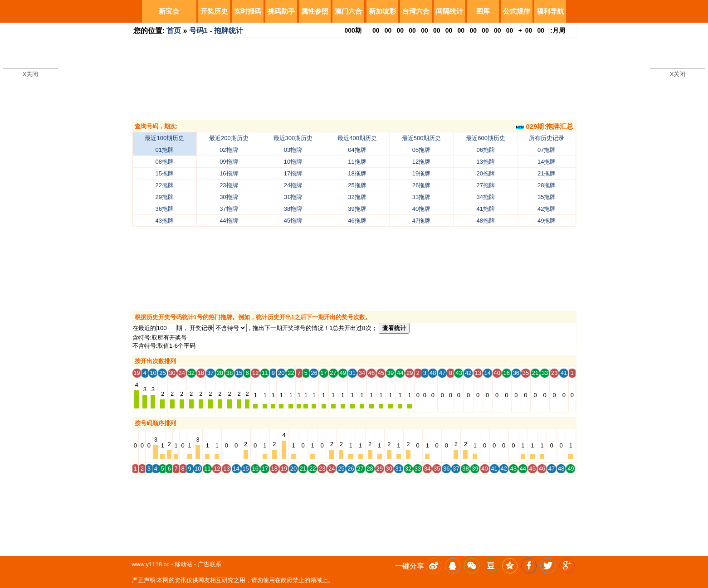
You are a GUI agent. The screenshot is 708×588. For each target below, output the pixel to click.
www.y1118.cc (151, 564)
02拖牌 (229, 150)
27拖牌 (485, 185)
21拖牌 (547, 173)
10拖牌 (293, 162)
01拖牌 (165, 150)
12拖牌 (421, 162)
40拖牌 (421, 209)
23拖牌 (229, 185)
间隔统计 (449, 11)
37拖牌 (229, 209)
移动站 (183, 564)
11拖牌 (357, 162)
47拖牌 (421, 221)
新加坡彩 (382, 11)
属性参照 (315, 11)
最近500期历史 (422, 138)
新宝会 (169, 11)
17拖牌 (293, 173)
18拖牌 (357, 173)
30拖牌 (229, 197)
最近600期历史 (486, 138)
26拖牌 (421, 185)
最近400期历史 (357, 138)
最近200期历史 (229, 138)
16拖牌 (229, 173)
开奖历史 (214, 11)
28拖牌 (547, 185)
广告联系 (210, 564)
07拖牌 (547, 150)
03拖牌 (293, 150)
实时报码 (248, 11)
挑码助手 (281, 11)
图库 (483, 11)
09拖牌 (229, 162)
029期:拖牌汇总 (544, 126)
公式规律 (517, 11)
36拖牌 (165, 209)
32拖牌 (357, 197)
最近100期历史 (164, 138)
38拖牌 (293, 209)
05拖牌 (421, 150)
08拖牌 (165, 162)
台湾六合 (416, 11)
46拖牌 (357, 221)
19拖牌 (421, 173)
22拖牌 (165, 185)
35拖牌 (547, 197)
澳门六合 (348, 11)
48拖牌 (485, 221)
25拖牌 (357, 185)
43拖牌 (165, 221)
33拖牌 (421, 197)
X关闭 (31, 74)
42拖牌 (547, 209)
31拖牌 (293, 197)
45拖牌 (293, 221)
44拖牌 (229, 221)
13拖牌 (485, 162)
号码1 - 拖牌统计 (216, 31)
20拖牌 (485, 173)
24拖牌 (293, 185)
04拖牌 (357, 150)
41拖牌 (485, 209)
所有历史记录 (547, 138)
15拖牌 (165, 173)
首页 (174, 31)
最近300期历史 (293, 138)
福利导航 (550, 11)
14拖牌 (547, 162)
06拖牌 (485, 150)
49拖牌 (547, 221)
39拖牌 (357, 209)
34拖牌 (485, 197)
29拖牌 (165, 197)
